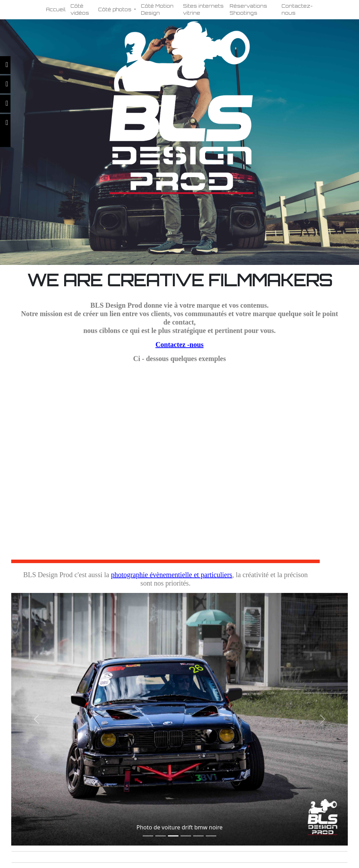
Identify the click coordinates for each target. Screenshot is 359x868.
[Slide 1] (148, 836)
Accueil (56, 9)
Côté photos (116, 9)
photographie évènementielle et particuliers (171, 575)
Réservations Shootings (248, 9)
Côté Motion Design (157, 9)
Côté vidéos (80, 9)
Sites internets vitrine (203, 9)
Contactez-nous (297, 9)
